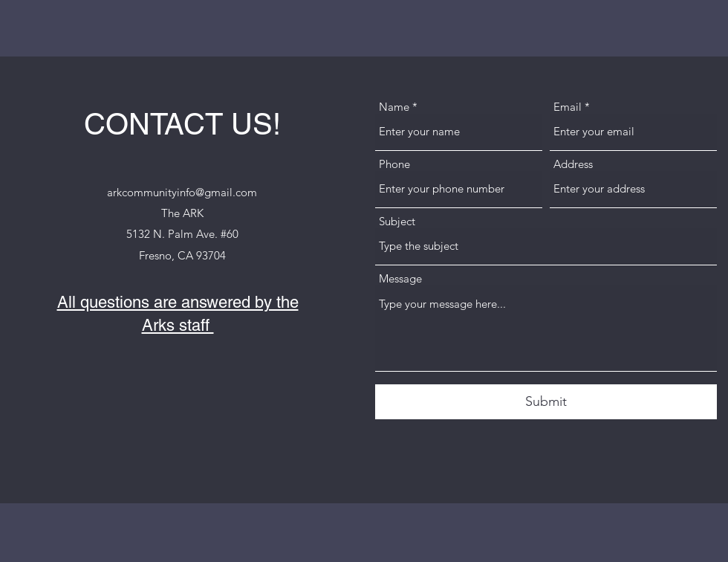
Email (568, 107)
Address (573, 164)
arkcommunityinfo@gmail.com (182, 192)
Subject (397, 221)
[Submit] (546, 402)
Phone (394, 164)
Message (400, 278)
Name (394, 107)
